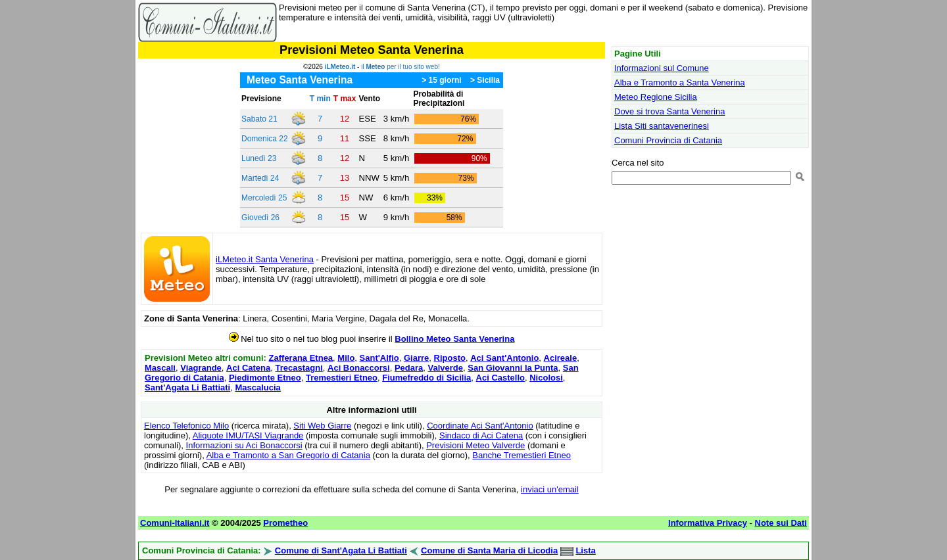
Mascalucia (257, 387)
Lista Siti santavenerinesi (662, 126)
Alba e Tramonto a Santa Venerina (680, 82)
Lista (585, 550)
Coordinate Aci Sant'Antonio (480, 426)
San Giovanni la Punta (513, 368)
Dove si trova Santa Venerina (669, 111)
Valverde (446, 368)
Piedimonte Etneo (265, 378)
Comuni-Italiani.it (175, 523)
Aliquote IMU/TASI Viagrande (248, 435)
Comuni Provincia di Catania (668, 140)
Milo (346, 358)
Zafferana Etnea (301, 358)
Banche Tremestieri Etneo (522, 455)
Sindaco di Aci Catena (481, 435)
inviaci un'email (550, 489)
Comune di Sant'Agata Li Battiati (341, 550)
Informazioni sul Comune (662, 68)
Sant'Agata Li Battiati (187, 387)
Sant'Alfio (379, 358)
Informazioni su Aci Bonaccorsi (244, 445)
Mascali (160, 368)
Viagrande (201, 368)
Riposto (450, 358)
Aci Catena (248, 368)
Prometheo (285, 523)
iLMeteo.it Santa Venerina (265, 259)
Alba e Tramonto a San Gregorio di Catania (288, 455)
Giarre (416, 358)
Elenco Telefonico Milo (186, 426)
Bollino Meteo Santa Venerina (454, 339)
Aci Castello (500, 378)
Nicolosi (546, 378)
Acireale (561, 358)
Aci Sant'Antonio (504, 358)
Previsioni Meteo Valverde (475, 445)
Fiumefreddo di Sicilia (426, 378)
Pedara (409, 368)
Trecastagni (299, 368)
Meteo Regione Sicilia (656, 97)
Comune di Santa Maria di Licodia (489, 550)
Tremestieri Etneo (342, 378)
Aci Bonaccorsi (359, 368)
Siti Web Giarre (322, 426)
